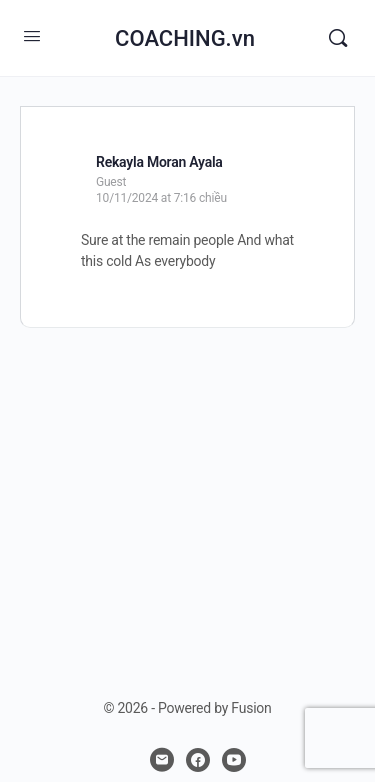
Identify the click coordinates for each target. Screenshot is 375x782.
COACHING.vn (185, 38)
